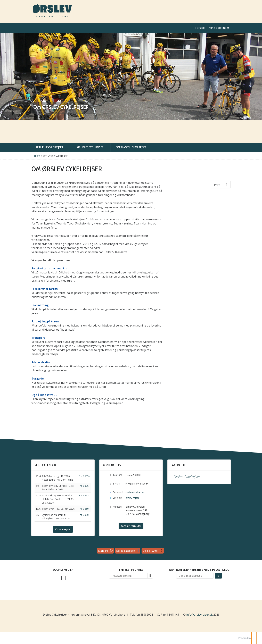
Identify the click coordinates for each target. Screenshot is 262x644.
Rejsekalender (45, 465)
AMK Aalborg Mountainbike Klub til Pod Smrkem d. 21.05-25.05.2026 (58, 499)
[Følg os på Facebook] (61, 577)
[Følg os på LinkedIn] (65, 577)
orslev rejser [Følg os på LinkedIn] (132, 498)
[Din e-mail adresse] (195, 576)
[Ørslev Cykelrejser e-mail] (199, 615)
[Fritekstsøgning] (128, 576)
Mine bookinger (219, 28)
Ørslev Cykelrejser (187, 477)
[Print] (221, 185)
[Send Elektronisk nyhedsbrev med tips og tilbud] (218, 576)
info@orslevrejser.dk (137, 484)
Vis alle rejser (63, 529)
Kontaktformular (131, 526)
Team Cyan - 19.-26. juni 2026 (58, 509)
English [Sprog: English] (228, 8)
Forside (200, 28)
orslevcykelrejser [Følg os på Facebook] (135, 492)
